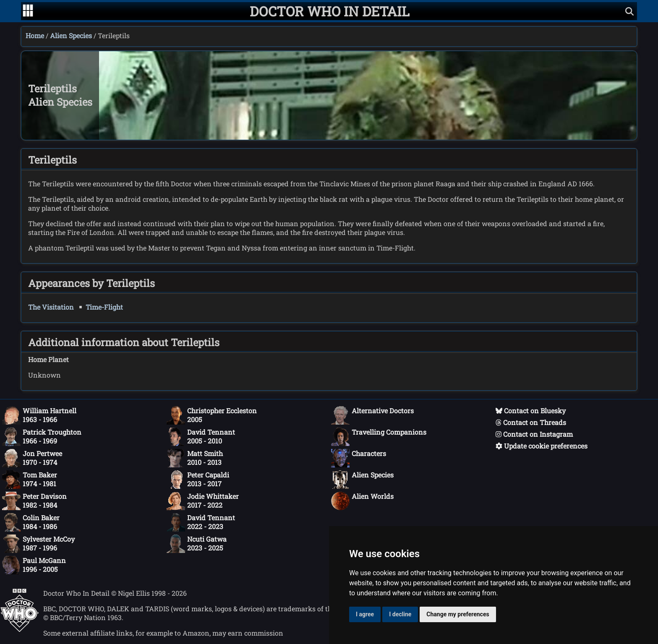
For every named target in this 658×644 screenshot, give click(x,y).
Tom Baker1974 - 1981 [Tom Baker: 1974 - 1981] (30, 480)
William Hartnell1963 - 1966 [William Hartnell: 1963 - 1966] (39, 415)
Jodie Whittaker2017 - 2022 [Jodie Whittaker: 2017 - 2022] (203, 501)
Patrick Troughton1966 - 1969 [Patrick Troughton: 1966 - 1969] (42, 437)
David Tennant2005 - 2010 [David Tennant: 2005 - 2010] (201, 437)
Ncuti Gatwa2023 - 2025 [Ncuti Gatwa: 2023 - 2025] (197, 544)
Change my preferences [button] (458, 614)
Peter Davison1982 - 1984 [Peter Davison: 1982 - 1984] (34, 501)
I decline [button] (400, 614)
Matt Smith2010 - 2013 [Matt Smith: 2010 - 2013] (195, 458)
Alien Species (71, 35)
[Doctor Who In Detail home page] (330, 11)
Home (35, 35)
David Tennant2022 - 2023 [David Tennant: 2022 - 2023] (201, 522)
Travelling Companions (379, 437)
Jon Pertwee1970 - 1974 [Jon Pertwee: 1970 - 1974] (32, 458)
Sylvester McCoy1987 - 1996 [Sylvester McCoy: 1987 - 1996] (38, 544)
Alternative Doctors (372, 415)
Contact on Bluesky (531, 411)
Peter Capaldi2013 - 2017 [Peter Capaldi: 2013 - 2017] (198, 480)
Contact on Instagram (534, 434)
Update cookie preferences (542, 446)
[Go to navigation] (28, 11)
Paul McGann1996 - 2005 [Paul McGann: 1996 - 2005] (34, 565)
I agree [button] (365, 614)
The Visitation (51, 307)
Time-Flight (104, 307)
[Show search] (629, 11)
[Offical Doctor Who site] (20, 630)
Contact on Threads (531, 422)
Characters (359, 458)
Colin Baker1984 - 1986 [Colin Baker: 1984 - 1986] (31, 522)
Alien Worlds (362, 501)
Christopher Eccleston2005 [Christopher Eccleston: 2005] (212, 415)
